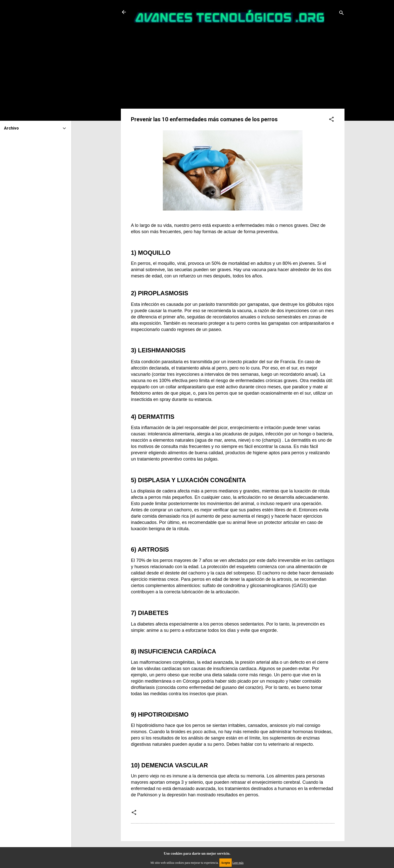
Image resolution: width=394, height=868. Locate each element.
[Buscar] (341, 14)
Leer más (238, 863)
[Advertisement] (233, 71)
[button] (331, 120)
